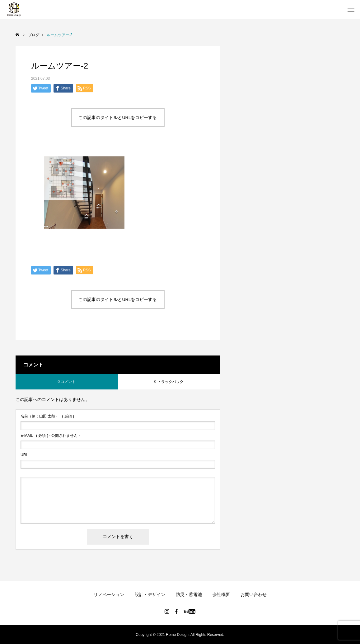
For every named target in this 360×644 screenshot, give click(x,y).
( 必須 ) (47, 416)
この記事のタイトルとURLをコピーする (118, 117)
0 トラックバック (169, 382)
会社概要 (221, 594)
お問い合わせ (254, 594)
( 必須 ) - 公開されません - (50, 436)
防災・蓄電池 (189, 594)
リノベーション (109, 594)
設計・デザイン (150, 594)
